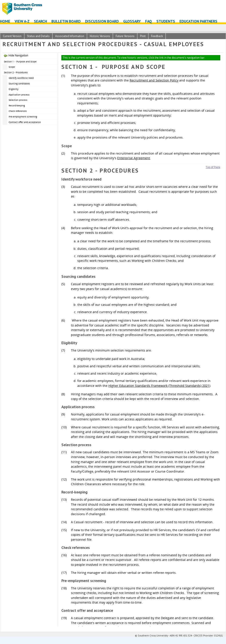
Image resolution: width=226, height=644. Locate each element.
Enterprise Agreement (134, 158)
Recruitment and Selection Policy (154, 80)
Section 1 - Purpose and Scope (20, 62)
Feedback (157, 36)
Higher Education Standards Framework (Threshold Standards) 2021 (159, 386)
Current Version (12, 36)
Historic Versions (100, 36)
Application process (19, 95)
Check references (18, 111)
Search (40, 21)
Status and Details (38, 36)
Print (143, 36)
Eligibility (14, 89)
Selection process (18, 100)
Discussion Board (102, 21)
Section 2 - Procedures (16, 72)
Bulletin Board (66, 21)
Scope (12, 67)
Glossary (132, 21)
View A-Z (22, 21)
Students (166, 21)
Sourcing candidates (19, 83)
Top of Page (213, 167)
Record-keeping (17, 105)
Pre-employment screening (23, 117)
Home (5, 21)
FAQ (149, 21)
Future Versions (125, 36)
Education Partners (198, 21)
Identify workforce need (21, 78)
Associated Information (70, 36)
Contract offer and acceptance (25, 122)
